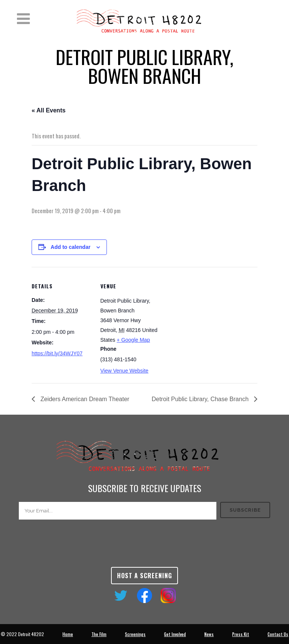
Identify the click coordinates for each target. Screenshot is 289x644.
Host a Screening (144, 576)
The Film (99, 634)
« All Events (49, 110)
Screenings (135, 634)
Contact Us (278, 634)
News (209, 634)
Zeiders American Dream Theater (84, 399)
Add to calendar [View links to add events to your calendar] (71, 247)
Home (68, 634)
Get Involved (175, 634)
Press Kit (241, 634)
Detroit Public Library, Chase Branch (201, 399)
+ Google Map (133, 340)
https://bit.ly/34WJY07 (57, 353)
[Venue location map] (209, 319)
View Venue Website (125, 371)
